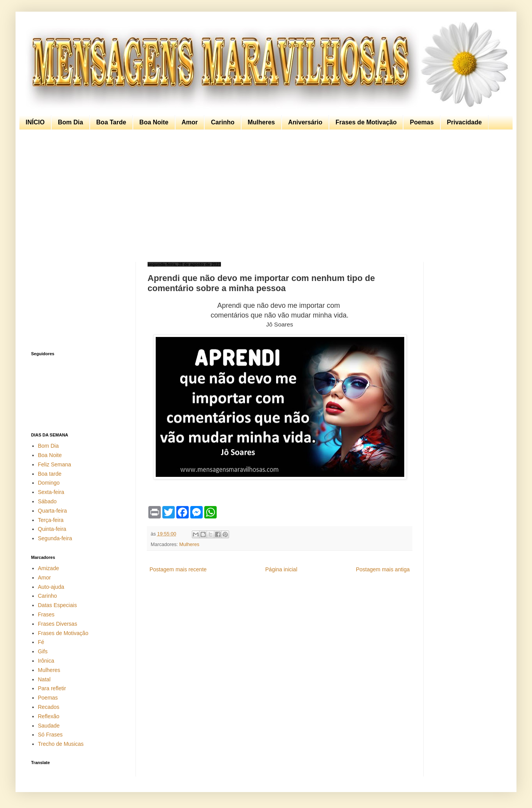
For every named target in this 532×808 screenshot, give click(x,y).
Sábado (47, 501)
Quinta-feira (52, 529)
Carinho (223, 122)
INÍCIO (35, 122)
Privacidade (464, 122)
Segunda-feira (55, 538)
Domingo (49, 483)
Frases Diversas (58, 624)
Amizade (49, 568)
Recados (49, 707)
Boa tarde (50, 474)
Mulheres (261, 122)
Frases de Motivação (366, 122)
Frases (46, 614)
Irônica (46, 661)
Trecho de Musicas (61, 744)
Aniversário (305, 122)
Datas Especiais (57, 605)
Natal (44, 679)
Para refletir (52, 688)
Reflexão (49, 716)
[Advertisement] (264, 196)
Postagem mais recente (178, 569)
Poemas (422, 122)
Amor (190, 122)
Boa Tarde (111, 122)
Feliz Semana (55, 464)
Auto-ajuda (51, 587)
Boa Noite (154, 122)
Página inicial (281, 569)
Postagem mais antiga (383, 569)
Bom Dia (70, 122)
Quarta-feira (53, 511)
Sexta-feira (51, 492)
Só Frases (50, 735)
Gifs (43, 651)
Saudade (49, 726)
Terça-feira (51, 520)
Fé (41, 642)
